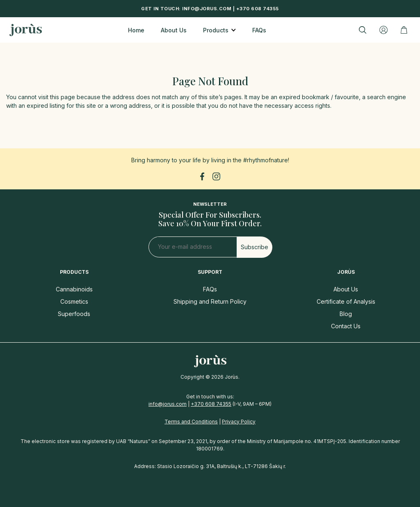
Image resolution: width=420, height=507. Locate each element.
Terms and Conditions (191, 422)
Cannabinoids (74, 289)
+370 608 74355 (258, 9)
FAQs (259, 30)
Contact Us (346, 326)
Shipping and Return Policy (210, 301)
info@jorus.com (207, 9)
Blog (346, 314)
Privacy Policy (239, 422)
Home (136, 30)
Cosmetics (74, 301)
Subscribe (255, 247)
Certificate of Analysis (346, 301)
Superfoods (74, 314)
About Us (174, 30)
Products (216, 30)
